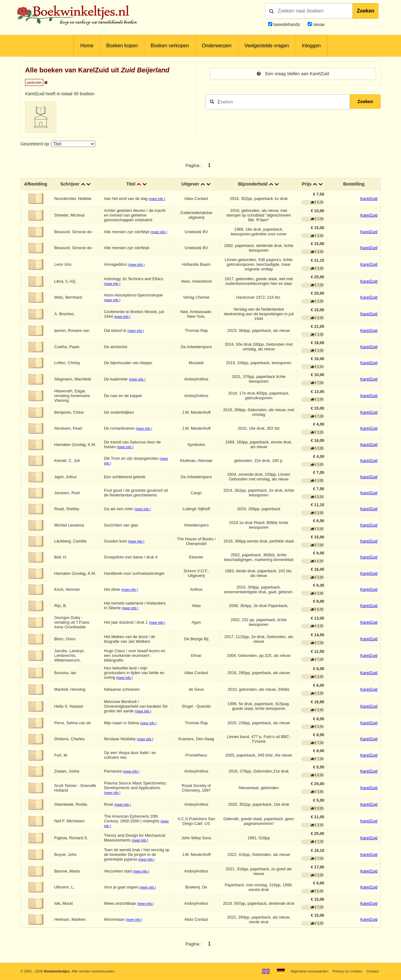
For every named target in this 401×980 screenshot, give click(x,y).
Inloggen (311, 46)
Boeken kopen (122, 46)
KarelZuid (369, 199)
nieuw (318, 24)
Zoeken (366, 11)
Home (87, 46)
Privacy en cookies (347, 971)
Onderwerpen (217, 46)
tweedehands (287, 24)
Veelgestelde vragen (267, 46)
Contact (373, 971)
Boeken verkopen (170, 46)
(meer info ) (157, 199)
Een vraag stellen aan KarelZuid (293, 74)
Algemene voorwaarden (310, 971)
